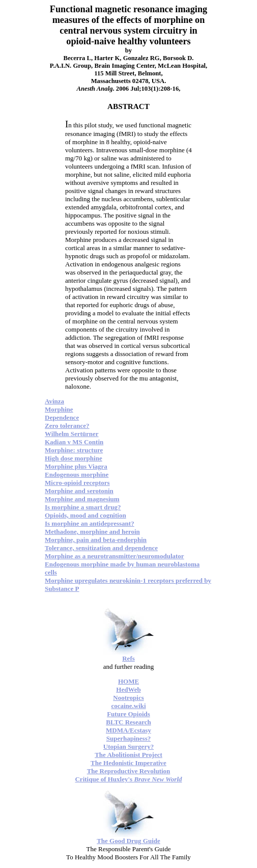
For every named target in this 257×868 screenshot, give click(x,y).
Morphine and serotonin (79, 491)
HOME (128, 681)
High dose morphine (74, 458)
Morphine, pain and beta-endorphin (96, 540)
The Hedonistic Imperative (128, 763)
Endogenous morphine (77, 474)
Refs (128, 658)
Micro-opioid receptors (77, 483)
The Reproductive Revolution (129, 771)
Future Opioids (128, 714)
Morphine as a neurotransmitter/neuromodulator (115, 556)
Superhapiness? (128, 738)
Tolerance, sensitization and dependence (101, 548)
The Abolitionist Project (128, 755)
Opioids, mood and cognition (85, 515)
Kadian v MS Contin (74, 442)
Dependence (62, 417)
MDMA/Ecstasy (128, 730)
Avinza (54, 401)
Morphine (59, 409)
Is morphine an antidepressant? (90, 523)
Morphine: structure (74, 450)
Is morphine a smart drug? (83, 507)
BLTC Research (128, 722)
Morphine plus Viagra (76, 466)
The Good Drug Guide (128, 841)
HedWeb (128, 689)
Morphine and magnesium (82, 499)
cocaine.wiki (128, 706)
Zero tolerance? (67, 426)
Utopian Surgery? (128, 747)
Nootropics (128, 698)
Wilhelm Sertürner (72, 434)
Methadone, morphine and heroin (92, 532)
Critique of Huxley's (128, 779)
